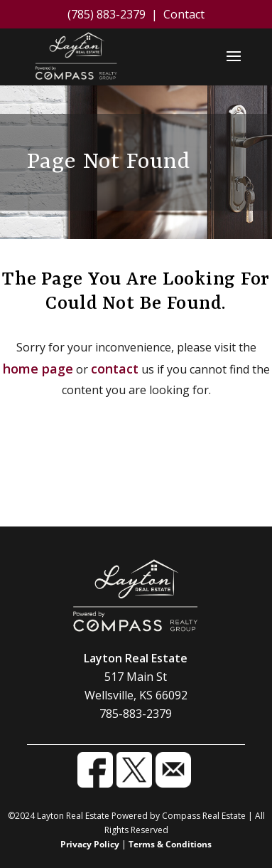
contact (115, 369)
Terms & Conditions (170, 844)
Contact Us (136, 493)
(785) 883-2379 (107, 14)
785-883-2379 (136, 714)
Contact (184, 14)
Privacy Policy (90, 844)
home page (38, 369)
